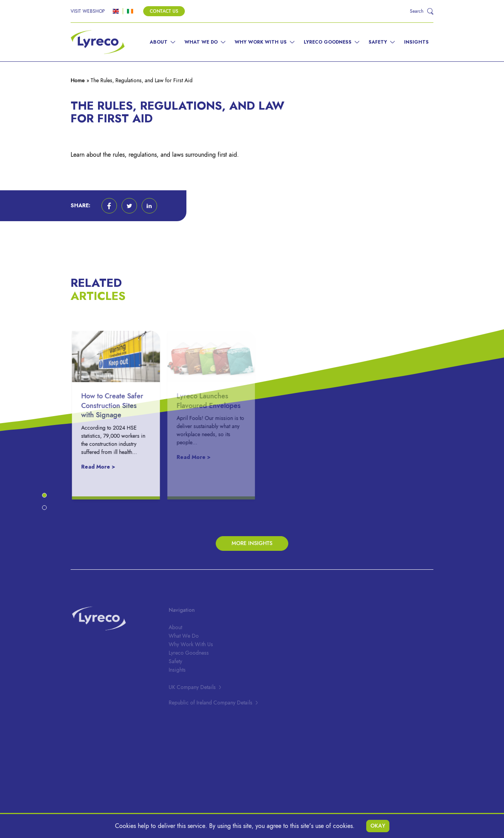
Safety (378, 42)
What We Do (201, 42)
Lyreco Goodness (328, 42)
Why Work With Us (261, 42)
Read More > (103, 467)
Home (78, 80)
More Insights (252, 543)
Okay (378, 826)
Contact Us (164, 11)
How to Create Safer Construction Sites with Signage (117, 405)
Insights (416, 42)
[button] (109, 206)
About (159, 42)
